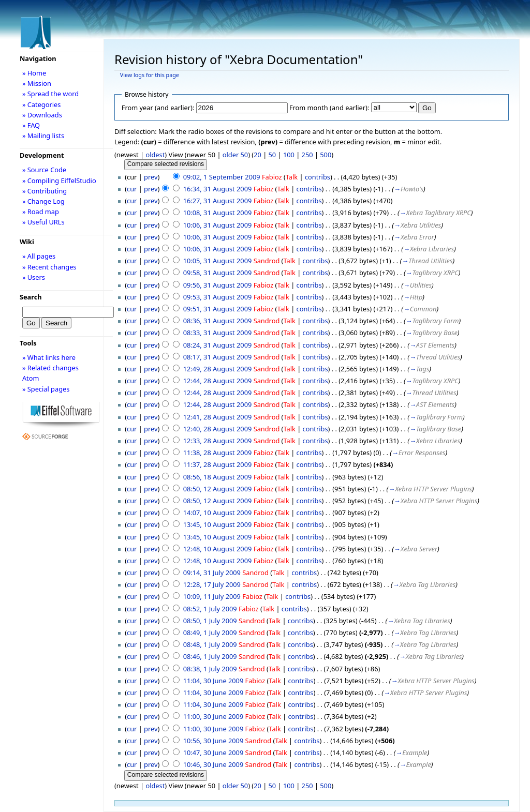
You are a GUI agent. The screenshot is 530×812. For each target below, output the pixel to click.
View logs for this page (150, 75)
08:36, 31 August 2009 (218, 321)
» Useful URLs (43, 222)
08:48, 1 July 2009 (210, 644)
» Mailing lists (43, 136)
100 (289, 155)
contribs (318, 177)
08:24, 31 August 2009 (218, 345)
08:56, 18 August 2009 (218, 477)
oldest (155, 155)
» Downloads (42, 115)
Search (31, 297)
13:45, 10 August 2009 (218, 524)
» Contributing (45, 191)
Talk (292, 177)
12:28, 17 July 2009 (212, 584)
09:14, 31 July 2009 (212, 573)
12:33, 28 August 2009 (218, 441)
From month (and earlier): (329, 108)
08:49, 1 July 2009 (210, 633)
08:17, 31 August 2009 (218, 357)
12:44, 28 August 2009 (218, 381)
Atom (31, 378)
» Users (34, 277)
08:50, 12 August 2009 (218, 489)
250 (307, 155)
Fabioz (272, 177)
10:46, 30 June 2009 (214, 764)
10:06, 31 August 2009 (218, 225)
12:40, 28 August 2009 (218, 429)
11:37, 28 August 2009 (218, 464)
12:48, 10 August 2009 (218, 549)
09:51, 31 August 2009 (218, 309)
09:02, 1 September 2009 (222, 177)
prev (151, 177)
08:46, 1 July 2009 (210, 656)
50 (273, 155)
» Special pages (46, 389)
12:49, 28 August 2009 (218, 369)
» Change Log (43, 201)
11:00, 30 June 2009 (214, 716)
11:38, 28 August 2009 (218, 453)
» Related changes (50, 368)
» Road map (41, 212)
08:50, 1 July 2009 (210, 621)
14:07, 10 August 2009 (218, 513)
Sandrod (267, 261)
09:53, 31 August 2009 (218, 297)
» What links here (49, 357)
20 (257, 155)
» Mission (37, 83)
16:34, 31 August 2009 (218, 189)
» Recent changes (49, 267)
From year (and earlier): (158, 108)
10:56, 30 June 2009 (214, 741)
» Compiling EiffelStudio (59, 181)
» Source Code (44, 170)
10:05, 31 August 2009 (218, 261)
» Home (34, 73)
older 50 (235, 155)
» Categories (42, 104)
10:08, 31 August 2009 (218, 213)
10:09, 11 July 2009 (212, 596)
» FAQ (31, 125)
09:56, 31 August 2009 (218, 285)
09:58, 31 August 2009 (218, 273)
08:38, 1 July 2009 (210, 669)
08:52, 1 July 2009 (210, 609)
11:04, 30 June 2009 (214, 681)
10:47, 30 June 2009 (214, 753)
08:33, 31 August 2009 (218, 333)
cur (132, 189)
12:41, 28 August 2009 (218, 417)
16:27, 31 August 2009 (218, 201)
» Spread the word (50, 94)
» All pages (39, 256)
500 (326, 155)
